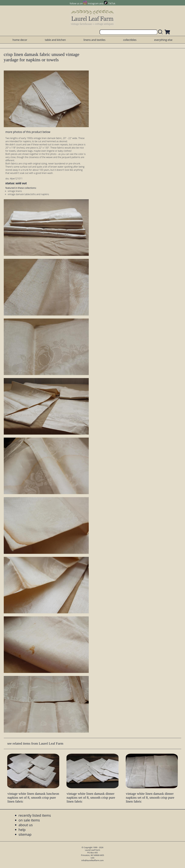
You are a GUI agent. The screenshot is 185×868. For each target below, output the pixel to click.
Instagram (93, 3)
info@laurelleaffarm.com (92, 860)
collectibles (130, 40)
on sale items (29, 820)
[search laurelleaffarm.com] (161, 32)
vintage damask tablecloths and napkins (28, 194)
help (22, 830)
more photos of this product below (28, 132)
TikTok (112, 3)
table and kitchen (55, 40)
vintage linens (15, 191)
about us (26, 825)
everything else (163, 40)
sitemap (25, 834)
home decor (20, 40)
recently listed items (35, 815)
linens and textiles (94, 40)
